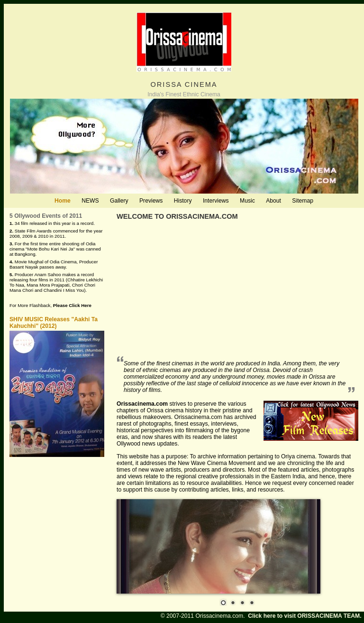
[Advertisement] (237, 289)
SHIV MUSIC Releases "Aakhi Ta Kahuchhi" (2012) (54, 323)
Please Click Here (72, 305)
